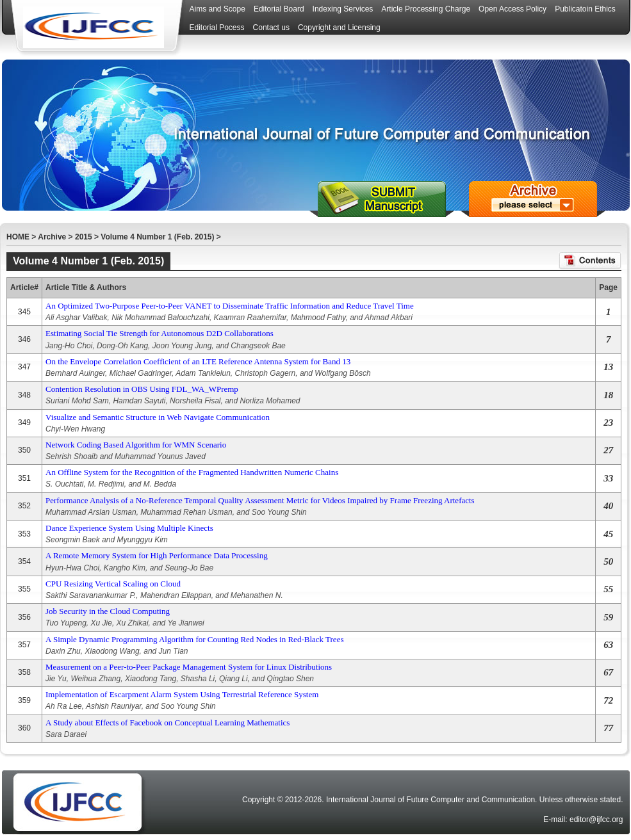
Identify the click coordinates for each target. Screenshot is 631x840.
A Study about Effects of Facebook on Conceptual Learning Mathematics (168, 723)
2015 (84, 237)
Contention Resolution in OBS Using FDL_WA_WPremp (142, 389)
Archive (52, 237)
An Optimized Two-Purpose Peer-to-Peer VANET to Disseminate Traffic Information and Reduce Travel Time (230, 306)
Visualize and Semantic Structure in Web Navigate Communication (158, 417)
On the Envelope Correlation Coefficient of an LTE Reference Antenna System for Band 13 (198, 361)
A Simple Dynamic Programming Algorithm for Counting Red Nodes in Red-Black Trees (194, 639)
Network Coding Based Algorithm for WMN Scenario (136, 445)
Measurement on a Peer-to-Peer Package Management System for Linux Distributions (189, 667)
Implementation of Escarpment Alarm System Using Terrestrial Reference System (182, 694)
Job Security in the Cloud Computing (108, 611)
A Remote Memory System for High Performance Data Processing (157, 555)
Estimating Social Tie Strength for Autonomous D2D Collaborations (160, 333)
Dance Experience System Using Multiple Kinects (129, 528)
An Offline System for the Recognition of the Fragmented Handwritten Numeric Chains (192, 472)
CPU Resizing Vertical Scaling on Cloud (113, 584)
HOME (18, 237)
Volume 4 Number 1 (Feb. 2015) (157, 237)
